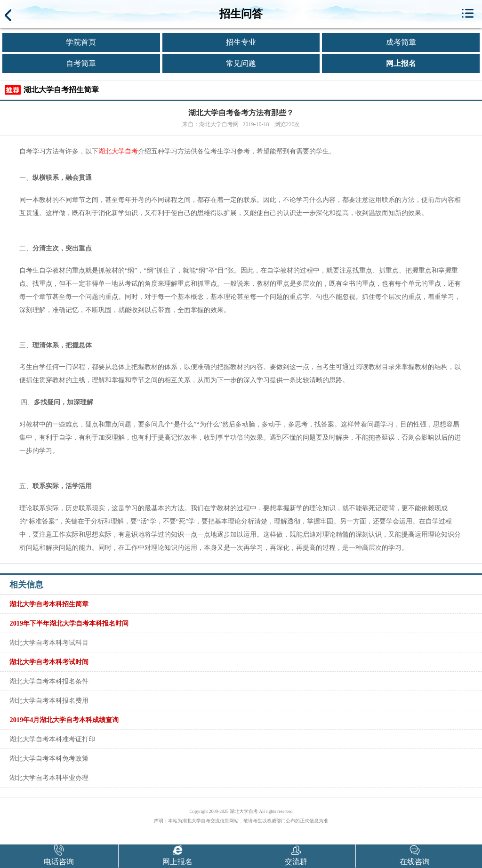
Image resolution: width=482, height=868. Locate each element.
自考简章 (81, 63)
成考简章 (401, 42)
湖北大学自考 (118, 151)
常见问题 (241, 63)
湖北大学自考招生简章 (61, 90)
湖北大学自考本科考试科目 (49, 643)
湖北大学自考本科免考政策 (49, 758)
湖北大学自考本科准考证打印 (52, 739)
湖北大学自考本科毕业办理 (49, 778)
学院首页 (81, 42)
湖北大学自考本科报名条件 (49, 681)
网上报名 (401, 63)
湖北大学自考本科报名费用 (49, 700)
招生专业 (241, 42)
